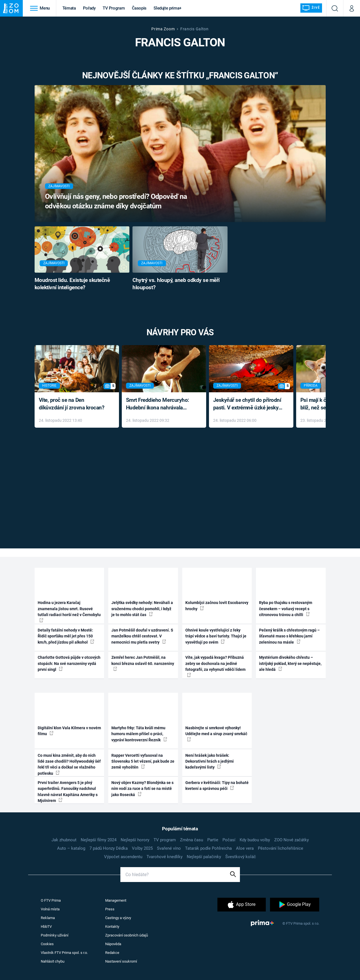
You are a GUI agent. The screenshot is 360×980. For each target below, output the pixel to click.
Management (116, 900)
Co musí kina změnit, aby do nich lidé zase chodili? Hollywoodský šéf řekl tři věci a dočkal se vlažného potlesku (69, 764)
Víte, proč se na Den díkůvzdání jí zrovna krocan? (72, 404)
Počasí (229, 840)
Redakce (112, 953)
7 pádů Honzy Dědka (109, 848)
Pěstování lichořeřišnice (281, 848)
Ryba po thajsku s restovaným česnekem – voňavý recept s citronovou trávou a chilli (286, 609)
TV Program (114, 8)
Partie (213, 840)
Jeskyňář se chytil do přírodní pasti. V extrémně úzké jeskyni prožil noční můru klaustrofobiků (248, 404)
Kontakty (112, 927)
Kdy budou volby (255, 840)
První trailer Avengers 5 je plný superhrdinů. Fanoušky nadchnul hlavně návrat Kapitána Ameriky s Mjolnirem (68, 792)
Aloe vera (245, 848)
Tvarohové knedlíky (165, 857)
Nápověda (113, 944)
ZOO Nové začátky (292, 840)
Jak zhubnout (64, 840)
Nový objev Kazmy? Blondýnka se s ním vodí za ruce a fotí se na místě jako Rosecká (142, 789)
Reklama (48, 918)
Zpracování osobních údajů (127, 935)
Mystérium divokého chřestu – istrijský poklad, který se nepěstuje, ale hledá (290, 663)
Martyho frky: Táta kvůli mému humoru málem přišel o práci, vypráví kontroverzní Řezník (139, 734)
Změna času (192, 840)
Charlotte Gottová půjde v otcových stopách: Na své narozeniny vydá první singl (69, 663)
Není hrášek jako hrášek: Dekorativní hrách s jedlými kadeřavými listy (210, 761)
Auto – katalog (71, 848)
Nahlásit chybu (53, 961)
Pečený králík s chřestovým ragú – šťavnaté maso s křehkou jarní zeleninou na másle (289, 636)
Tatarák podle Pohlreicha (208, 848)
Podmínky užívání (55, 935)
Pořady (89, 8)
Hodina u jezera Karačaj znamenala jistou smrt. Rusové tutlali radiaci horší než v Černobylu (69, 611)
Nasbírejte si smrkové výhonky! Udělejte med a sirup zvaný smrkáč (216, 733)
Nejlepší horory (135, 840)
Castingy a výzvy (118, 918)
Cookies (47, 944)
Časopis (139, 8)
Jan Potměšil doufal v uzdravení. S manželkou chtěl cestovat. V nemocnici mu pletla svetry (142, 636)
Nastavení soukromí (121, 961)
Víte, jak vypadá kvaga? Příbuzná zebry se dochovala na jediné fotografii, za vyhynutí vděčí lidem (215, 666)
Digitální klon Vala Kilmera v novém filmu (69, 731)
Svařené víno (169, 848)
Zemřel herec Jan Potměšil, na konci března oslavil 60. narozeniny (143, 663)
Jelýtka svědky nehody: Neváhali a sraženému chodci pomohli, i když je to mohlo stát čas (142, 609)
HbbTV (46, 927)
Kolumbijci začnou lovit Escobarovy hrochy (217, 606)
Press (110, 909)
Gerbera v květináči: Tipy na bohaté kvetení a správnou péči (217, 786)
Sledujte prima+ (167, 8)
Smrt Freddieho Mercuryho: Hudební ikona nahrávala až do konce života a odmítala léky (160, 404)
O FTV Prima (51, 900)
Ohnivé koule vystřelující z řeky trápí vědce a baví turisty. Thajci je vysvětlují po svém (216, 636)
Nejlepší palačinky (204, 857)
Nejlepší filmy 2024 (99, 840)
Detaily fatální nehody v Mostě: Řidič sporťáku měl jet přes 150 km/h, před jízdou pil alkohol (66, 636)
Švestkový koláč (241, 857)
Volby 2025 (142, 848)
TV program (165, 840)
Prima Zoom (163, 29)
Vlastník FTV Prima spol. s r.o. (64, 953)
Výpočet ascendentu (123, 857)
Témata (69, 8)
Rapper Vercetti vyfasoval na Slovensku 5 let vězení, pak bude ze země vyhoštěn (143, 761)
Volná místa (50, 909)
